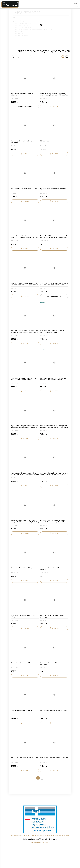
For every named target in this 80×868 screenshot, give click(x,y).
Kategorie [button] (16, 18)
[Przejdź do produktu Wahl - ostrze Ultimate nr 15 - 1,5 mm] (25, 647)
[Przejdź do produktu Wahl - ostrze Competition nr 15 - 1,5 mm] (25, 553)
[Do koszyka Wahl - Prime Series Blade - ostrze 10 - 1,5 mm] (54, 723)
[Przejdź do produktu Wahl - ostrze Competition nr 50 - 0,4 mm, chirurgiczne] (25, 126)
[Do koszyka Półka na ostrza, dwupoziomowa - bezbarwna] (25, 201)
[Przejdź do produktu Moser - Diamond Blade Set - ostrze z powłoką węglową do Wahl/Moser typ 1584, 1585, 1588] (25, 221)
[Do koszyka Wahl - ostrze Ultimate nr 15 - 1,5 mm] (25, 676)
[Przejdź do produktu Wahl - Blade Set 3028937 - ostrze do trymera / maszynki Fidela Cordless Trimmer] (25, 363)
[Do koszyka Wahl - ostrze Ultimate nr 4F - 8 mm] (25, 723)
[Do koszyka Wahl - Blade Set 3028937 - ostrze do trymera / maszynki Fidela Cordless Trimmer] (25, 391)
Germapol (43, 146)
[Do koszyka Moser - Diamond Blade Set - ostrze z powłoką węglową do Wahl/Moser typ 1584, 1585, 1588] (25, 249)
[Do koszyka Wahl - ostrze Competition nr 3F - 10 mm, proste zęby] (54, 581)
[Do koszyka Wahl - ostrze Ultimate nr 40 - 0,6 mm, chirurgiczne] (54, 676)
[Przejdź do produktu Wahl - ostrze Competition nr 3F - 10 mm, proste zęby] (54, 553)
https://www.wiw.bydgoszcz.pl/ (40, 843)
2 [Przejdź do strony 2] (42, 778)
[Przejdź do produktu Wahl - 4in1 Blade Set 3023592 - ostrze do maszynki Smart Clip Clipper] (54, 315)
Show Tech (14, 288)
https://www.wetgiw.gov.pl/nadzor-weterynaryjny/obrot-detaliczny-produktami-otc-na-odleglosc (40, 836)
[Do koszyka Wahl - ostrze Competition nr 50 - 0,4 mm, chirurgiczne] (25, 154)
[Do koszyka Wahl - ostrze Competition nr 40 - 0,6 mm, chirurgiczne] (25, 628)
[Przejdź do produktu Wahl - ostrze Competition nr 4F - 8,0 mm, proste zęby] (54, 600)
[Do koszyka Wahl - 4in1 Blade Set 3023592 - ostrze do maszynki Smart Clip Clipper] (54, 344)
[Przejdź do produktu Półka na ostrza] (54, 126)
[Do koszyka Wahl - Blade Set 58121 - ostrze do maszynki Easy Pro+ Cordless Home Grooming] (54, 391)
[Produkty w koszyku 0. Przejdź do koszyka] (76, 4)
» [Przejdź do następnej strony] (46, 778)
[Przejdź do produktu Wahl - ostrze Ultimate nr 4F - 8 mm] (25, 695)
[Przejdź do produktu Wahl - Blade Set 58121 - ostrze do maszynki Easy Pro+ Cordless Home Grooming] (54, 363)
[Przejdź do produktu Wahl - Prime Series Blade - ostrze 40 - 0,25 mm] (54, 742)
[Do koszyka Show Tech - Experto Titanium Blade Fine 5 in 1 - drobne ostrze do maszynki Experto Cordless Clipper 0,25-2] (25, 296)
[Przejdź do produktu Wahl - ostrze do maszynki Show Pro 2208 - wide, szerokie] (54, 173)
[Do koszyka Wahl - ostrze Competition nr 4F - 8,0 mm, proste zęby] (54, 628)
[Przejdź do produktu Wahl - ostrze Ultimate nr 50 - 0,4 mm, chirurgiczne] (25, 78)
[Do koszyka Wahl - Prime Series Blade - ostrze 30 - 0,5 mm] (25, 771)
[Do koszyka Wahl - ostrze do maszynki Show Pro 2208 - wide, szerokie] (54, 201)
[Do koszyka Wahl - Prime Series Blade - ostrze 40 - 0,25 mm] (54, 771)
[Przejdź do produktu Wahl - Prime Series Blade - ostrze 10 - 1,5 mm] (54, 695)
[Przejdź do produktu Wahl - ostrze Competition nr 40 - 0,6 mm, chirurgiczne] (25, 600)
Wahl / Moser (15, 98)
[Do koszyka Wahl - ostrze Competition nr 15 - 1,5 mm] (25, 581)
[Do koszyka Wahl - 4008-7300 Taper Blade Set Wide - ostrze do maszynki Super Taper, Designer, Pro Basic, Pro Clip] (25, 344)
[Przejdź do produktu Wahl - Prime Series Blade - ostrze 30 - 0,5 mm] (25, 742)
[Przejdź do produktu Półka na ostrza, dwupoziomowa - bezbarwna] (25, 173)
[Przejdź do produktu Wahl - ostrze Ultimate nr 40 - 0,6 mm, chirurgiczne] (54, 647)
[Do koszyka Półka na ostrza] (54, 154)
